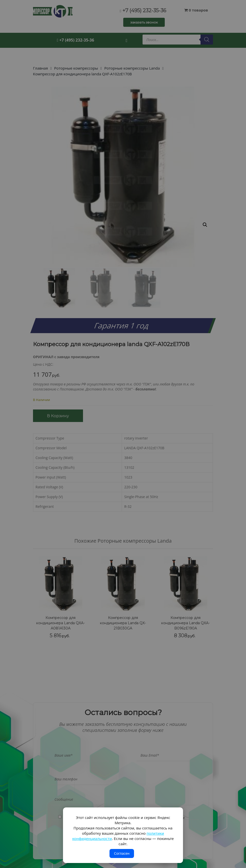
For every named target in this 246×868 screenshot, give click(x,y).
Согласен (122, 853)
